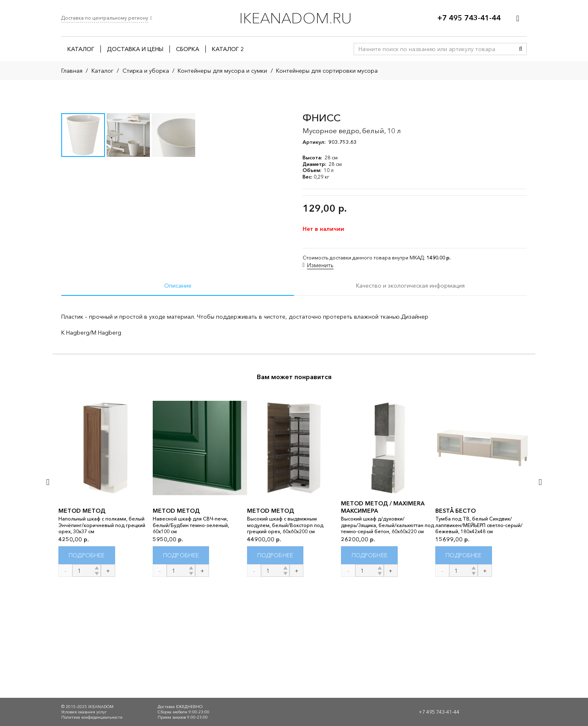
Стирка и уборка (146, 71)
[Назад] (48, 594)
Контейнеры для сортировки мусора (327, 71)
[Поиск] (521, 49)
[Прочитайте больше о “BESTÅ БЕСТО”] (464, 667)
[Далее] (540, 594)
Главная (72, 71)
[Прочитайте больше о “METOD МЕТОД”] (87, 667)
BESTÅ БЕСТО (455, 623)
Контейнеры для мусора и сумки (222, 71)
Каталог (102, 71)
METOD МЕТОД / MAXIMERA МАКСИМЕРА (383, 619)
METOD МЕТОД (82, 623)
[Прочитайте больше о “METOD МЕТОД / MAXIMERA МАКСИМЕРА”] (369, 667)
